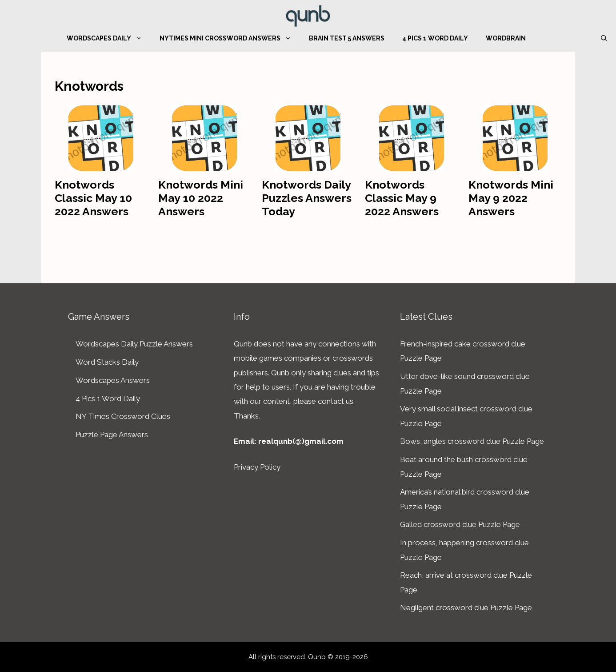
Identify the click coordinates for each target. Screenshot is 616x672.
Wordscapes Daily (109, 38)
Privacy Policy (257, 467)
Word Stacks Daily (107, 362)
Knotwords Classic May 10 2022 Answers (93, 198)
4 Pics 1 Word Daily (435, 38)
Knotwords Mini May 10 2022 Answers (201, 198)
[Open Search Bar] (604, 38)
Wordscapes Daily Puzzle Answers (134, 344)
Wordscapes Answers (113, 380)
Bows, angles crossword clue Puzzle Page (472, 441)
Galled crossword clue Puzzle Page (460, 524)
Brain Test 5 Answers (347, 38)
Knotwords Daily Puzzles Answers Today (307, 198)
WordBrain (506, 38)
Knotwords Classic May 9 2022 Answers (402, 198)
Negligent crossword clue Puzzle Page (466, 608)
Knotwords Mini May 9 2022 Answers (511, 198)
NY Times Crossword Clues (123, 416)
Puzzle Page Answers (112, 435)
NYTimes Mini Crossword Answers (230, 38)
